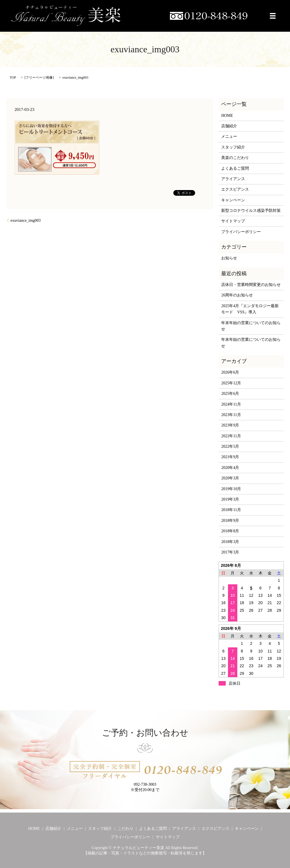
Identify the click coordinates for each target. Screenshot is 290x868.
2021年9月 (230, 457)
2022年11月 (231, 436)
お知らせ (229, 258)
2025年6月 (230, 394)
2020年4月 (230, 468)
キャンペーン (233, 200)
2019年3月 (230, 499)
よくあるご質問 (235, 168)
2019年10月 (231, 489)
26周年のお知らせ (237, 295)
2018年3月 (230, 542)
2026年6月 (230, 372)
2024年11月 (231, 404)
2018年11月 (231, 510)
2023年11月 (231, 415)
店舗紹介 (229, 126)
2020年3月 (230, 478)
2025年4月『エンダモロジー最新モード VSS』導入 (250, 309)
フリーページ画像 (39, 77)
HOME (227, 116)
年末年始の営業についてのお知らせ (251, 326)
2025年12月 (231, 383)
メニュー (229, 136)
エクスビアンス (235, 189)
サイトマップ (233, 221)
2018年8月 (230, 531)
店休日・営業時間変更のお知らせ (251, 285)
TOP (13, 77)
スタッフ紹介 (233, 147)
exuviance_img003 (26, 220)
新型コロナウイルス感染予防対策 (251, 211)
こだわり (125, 829)
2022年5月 (230, 446)
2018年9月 (230, 521)
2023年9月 (230, 425)
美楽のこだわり (235, 158)
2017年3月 (230, 552)
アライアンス (233, 179)
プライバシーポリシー (241, 232)
